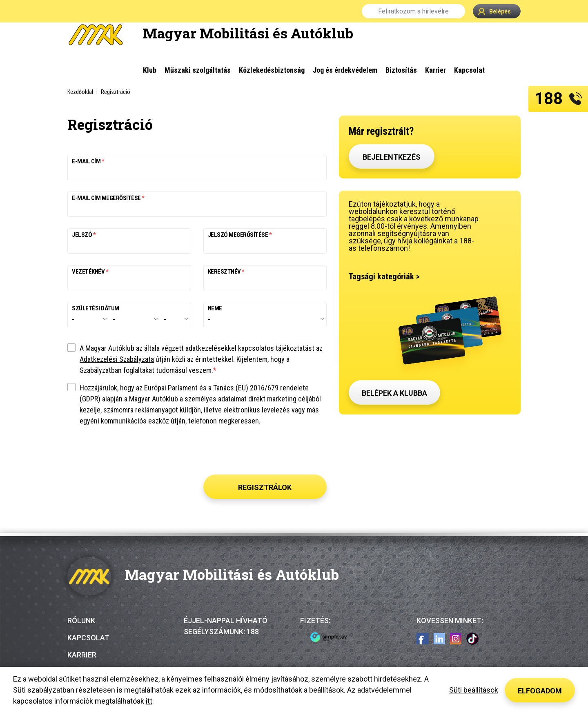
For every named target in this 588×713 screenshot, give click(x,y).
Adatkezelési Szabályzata (117, 359)
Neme (215, 309)
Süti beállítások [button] (474, 690)
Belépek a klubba (394, 393)
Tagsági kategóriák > (384, 276)
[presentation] (265, 452)
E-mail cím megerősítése (107, 198)
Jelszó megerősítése (238, 235)
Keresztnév (225, 272)
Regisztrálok (265, 487)
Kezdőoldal (80, 92)
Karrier (82, 655)
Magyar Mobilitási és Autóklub (248, 33)
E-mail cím (87, 162)
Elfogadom (540, 691)
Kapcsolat (88, 638)
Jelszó (82, 235)
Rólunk (81, 621)
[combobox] (88, 319)
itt (149, 701)
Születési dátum (96, 309)
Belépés (494, 11)
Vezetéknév (89, 272)
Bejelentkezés (392, 157)
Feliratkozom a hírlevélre (413, 11)
